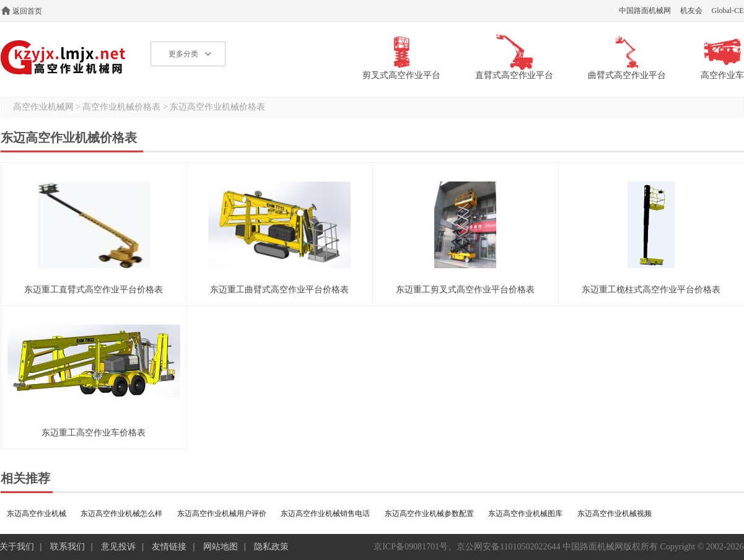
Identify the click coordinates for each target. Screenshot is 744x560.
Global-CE (728, 11)
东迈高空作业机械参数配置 (429, 514)
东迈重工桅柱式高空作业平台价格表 (651, 290)
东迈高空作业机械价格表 (217, 107)
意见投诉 (118, 547)
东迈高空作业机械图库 (525, 514)
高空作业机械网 (63, 57)
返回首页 (27, 11)
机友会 (691, 11)
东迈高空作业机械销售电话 (325, 514)
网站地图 (221, 547)
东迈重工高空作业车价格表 (94, 433)
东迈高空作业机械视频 (615, 514)
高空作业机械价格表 (121, 107)
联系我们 (68, 547)
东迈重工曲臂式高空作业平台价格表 (279, 290)
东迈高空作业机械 (37, 514)
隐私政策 (271, 547)
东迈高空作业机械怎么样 (121, 514)
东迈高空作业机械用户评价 (222, 514)
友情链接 (169, 547)
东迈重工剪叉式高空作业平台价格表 (465, 290)
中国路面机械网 (645, 11)
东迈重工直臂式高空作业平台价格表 (94, 290)
